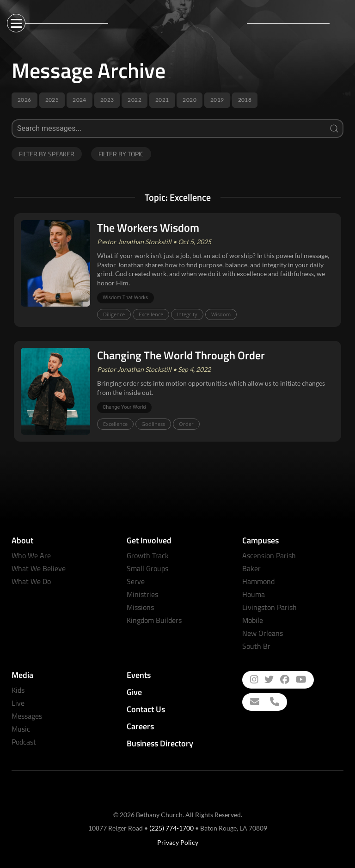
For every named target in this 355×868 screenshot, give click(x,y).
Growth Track (148, 555)
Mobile (253, 620)
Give (134, 692)
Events (139, 675)
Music (21, 729)
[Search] (177, 129)
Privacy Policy (178, 842)
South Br (256, 646)
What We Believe (39, 568)
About (22, 540)
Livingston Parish (269, 607)
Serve (136, 581)
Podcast (24, 742)
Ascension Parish (269, 555)
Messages (27, 716)
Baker (251, 568)
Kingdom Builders (154, 620)
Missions (140, 607)
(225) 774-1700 (171, 828)
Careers (140, 726)
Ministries (142, 594)
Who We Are (31, 555)
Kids (18, 690)
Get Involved (149, 540)
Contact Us (146, 709)
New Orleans (263, 633)
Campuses (260, 540)
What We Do (31, 581)
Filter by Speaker (47, 154)
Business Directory (160, 743)
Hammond (258, 581)
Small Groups (147, 568)
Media (22, 675)
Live (18, 703)
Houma (254, 594)
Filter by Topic (121, 154)
